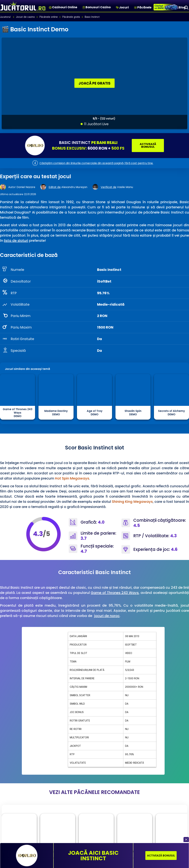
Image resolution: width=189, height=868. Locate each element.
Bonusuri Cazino (98, 7)
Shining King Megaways (132, 501)
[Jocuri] (117, 7)
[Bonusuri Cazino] (84, 7)
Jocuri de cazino (25, 17)
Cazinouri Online (65, 7)
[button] (186, 840)
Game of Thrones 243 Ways (115, 592)
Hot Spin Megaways (72, 478)
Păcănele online (49, 17)
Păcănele (144, 7)
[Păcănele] (135, 7)
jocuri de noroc (107, 616)
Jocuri (124, 7)
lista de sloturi (16, 240)
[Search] (186, 7)
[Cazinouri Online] (50, 7)
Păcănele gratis (71, 17)
